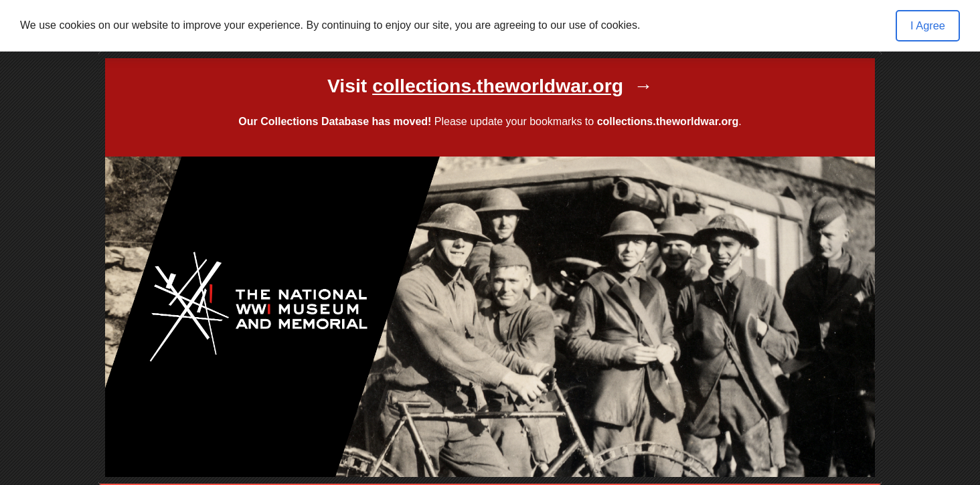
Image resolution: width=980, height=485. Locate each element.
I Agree (928, 25)
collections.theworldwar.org (668, 121)
